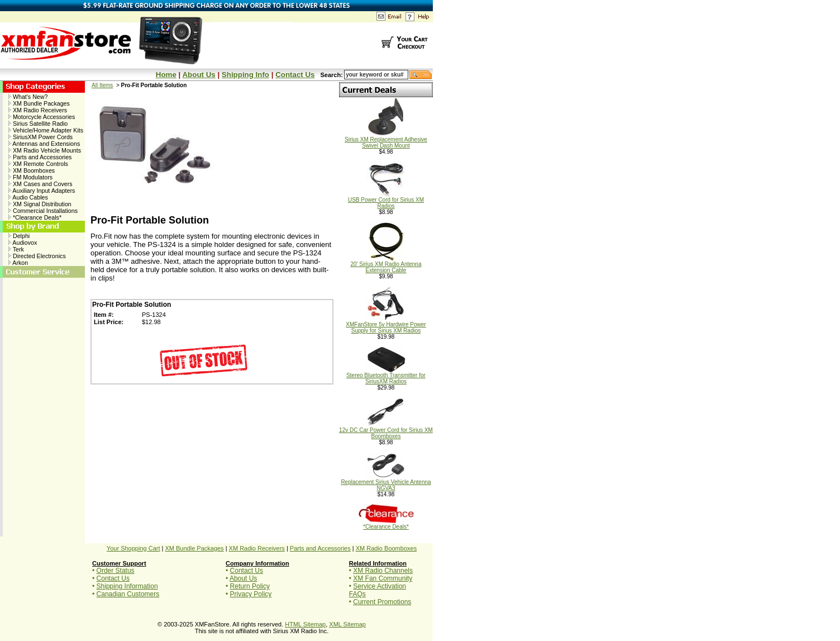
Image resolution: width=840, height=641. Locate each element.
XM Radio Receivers (38, 110)
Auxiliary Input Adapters (42, 191)
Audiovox (23, 243)
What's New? (28, 97)
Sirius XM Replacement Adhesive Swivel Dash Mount (386, 140)
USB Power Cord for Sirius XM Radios (386, 200)
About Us (199, 75)
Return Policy (250, 586)
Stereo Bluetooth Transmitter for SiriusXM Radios (386, 376)
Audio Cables (28, 197)
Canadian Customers (128, 594)
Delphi (19, 236)
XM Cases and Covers (40, 184)
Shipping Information (127, 586)
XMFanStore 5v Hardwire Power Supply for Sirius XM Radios (386, 325)
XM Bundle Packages (39, 103)
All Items (102, 85)
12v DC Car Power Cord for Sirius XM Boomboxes (386, 431)
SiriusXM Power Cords (40, 137)
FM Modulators (30, 177)
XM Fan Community (383, 578)
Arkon (18, 263)
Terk (16, 249)
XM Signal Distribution (40, 204)
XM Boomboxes (32, 170)
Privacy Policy (251, 594)
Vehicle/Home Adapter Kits (46, 130)
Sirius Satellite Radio (38, 124)
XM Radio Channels (383, 571)
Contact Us (295, 75)
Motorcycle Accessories (42, 117)
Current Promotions (382, 602)
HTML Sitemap (305, 624)
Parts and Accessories (40, 157)
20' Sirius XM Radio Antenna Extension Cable (386, 265)
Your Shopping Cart (133, 548)
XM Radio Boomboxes (386, 548)
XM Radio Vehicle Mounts (45, 150)
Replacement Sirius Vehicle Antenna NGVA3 (386, 483)
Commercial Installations (43, 211)
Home (166, 75)
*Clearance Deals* (35, 217)
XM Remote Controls (38, 164)
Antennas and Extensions (44, 144)
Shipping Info (245, 75)
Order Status (116, 571)
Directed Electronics (37, 256)
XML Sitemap (347, 624)
